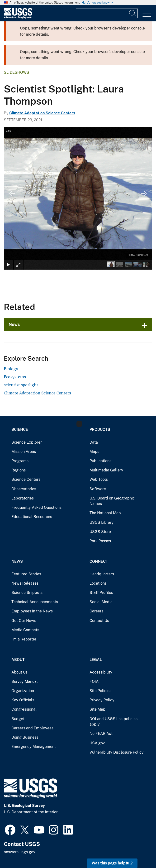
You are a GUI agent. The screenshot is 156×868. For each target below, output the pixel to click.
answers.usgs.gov (19, 852)
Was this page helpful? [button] (112, 863)
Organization (23, 691)
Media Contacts (25, 630)
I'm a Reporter (24, 639)
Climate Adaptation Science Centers (42, 113)
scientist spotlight (21, 385)
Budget (18, 719)
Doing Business (25, 737)
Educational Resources (32, 517)
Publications (100, 461)
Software (98, 489)
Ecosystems (15, 377)
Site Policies (100, 691)
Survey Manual (25, 681)
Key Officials (23, 700)
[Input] (107, 13)
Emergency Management (34, 747)
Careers (96, 611)
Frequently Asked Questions (36, 507)
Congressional (24, 709)
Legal (96, 660)
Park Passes (100, 541)
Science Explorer (27, 442)
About (18, 660)
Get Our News (24, 621)
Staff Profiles (101, 593)
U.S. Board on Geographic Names (112, 501)
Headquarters (102, 574)
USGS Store (100, 532)
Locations (98, 583)
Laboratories (23, 498)
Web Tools (99, 479)
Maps (94, 452)
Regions (19, 470)
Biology (11, 369)
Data (94, 442)
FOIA (94, 681)
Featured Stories (26, 574)
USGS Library (102, 522)
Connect (99, 561)
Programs (20, 461)
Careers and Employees (32, 728)
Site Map (97, 709)
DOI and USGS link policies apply (113, 722)
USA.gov (97, 743)
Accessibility (101, 672)
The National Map (105, 513)
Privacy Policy (102, 700)
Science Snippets (27, 593)
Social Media (101, 602)
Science (20, 429)
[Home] (18, 17)
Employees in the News (32, 611)
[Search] (133, 13)
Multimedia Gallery (106, 470)
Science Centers (26, 479)
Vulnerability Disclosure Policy (117, 752)
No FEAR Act (101, 734)
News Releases (25, 583)
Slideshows (17, 72)
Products (100, 429)
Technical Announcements (35, 602)
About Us (19, 672)
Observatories (24, 489)
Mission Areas (24, 452)
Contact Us (99, 621)
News (14, 324)
